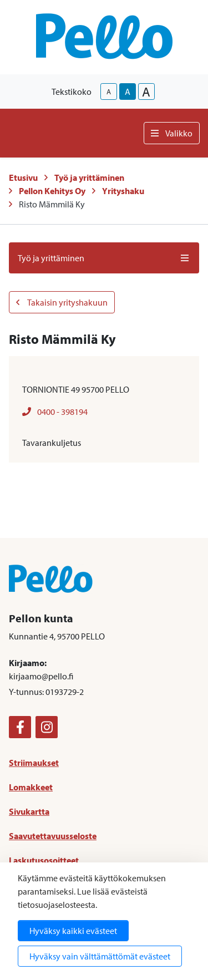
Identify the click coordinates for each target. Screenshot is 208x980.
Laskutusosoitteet (44, 860)
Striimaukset (34, 763)
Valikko (172, 133)
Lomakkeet (31, 787)
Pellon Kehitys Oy (52, 191)
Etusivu (23, 177)
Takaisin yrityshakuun (62, 302)
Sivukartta (29, 811)
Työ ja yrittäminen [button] (104, 258)
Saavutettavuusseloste (53, 836)
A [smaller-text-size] (109, 92)
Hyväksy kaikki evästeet (73, 931)
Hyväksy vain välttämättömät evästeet (100, 956)
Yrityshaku (123, 191)
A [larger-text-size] (146, 92)
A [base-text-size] (128, 92)
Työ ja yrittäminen (89, 177)
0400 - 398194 (55, 412)
